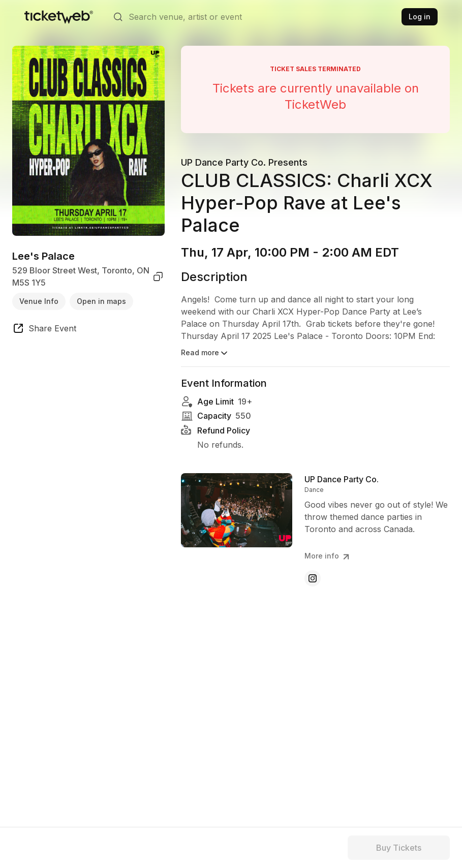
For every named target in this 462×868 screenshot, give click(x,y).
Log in (420, 17)
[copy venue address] (158, 276)
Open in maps (101, 301)
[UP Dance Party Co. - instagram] (313, 578)
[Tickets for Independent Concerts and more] (59, 17)
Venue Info (39, 301)
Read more (205, 353)
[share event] (44, 330)
